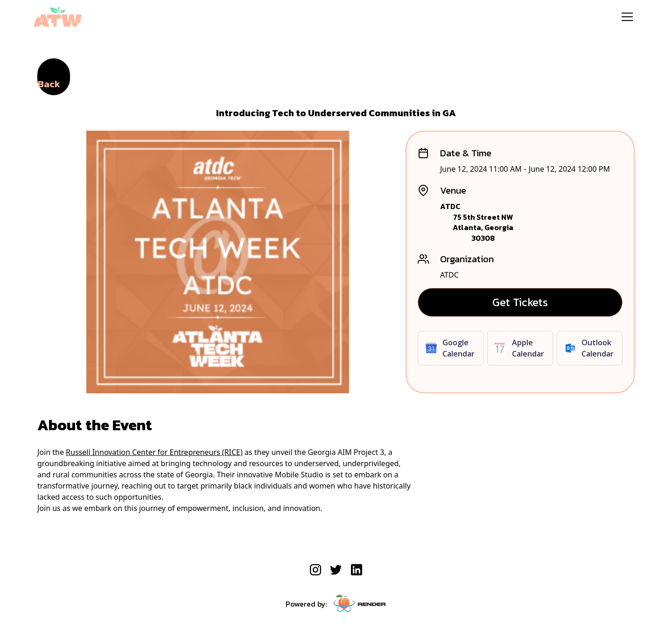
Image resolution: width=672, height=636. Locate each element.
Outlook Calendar (598, 348)
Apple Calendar (528, 348)
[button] (627, 17)
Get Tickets (520, 302)
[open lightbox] (218, 262)
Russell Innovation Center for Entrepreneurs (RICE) (154, 452)
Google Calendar (458, 348)
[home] (58, 17)
